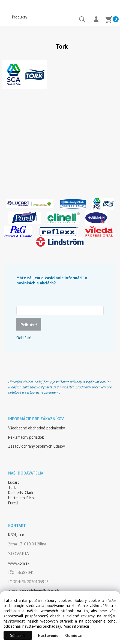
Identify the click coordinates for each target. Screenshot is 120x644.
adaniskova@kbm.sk (40, 591)
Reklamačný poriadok (26, 437)
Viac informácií (76, 626)
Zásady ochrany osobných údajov (37, 446)
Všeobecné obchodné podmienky (37, 428)
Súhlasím (18, 635)
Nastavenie (48, 635)
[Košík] (109, 20)
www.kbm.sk (19, 563)
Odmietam (75, 635)
